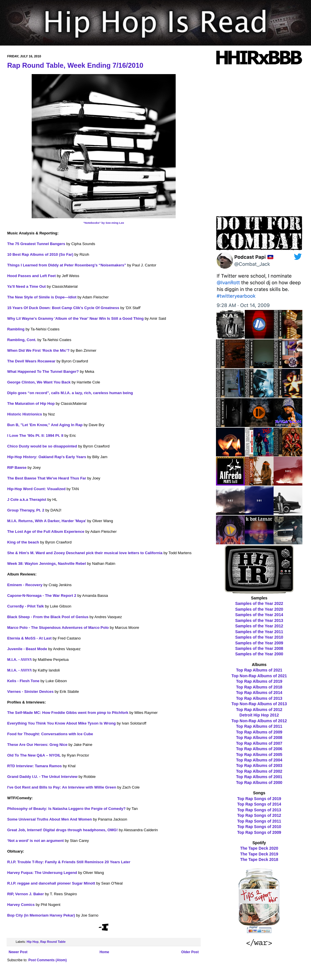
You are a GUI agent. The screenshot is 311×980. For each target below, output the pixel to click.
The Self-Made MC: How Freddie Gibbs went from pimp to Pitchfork (68, 713)
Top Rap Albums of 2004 (259, 760)
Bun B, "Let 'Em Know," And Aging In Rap (45, 425)
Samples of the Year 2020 (259, 609)
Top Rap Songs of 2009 (259, 832)
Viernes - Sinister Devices (30, 692)
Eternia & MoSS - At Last (29, 638)
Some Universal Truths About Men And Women (50, 819)
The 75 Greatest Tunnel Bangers (36, 244)
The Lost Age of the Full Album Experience (46, 532)
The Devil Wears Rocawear (31, 361)
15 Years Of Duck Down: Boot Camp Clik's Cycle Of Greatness (63, 308)
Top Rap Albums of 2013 (259, 698)
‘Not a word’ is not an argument (35, 841)
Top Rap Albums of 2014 (259, 693)
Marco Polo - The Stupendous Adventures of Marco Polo (58, 628)
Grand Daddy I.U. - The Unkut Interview (42, 777)
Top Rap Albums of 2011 (259, 726)
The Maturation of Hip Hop (31, 404)
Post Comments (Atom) (47, 960)
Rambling (16, 329)
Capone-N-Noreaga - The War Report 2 (42, 596)
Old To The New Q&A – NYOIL (34, 755)
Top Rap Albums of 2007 (259, 743)
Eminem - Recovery (25, 585)
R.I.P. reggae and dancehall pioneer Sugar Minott (51, 883)
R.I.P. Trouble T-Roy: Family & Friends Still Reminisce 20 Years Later (69, 862)
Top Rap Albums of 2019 (259, 681)
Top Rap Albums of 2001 (259, 777)
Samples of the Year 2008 (259, 648)
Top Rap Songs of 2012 (259, 815)
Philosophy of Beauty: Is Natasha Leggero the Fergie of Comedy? (66, 809)
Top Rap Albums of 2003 (259, 765)
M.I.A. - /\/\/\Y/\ (19, 660)
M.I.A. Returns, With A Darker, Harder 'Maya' (47, 521)
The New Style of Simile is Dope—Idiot (42, 297)
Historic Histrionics (25, 414)
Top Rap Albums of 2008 (259, 738)
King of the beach (23, 542)
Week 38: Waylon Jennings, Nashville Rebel (47, 564)
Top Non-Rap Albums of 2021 (259, 676)
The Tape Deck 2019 (259, 854)
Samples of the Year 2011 (259, 632)
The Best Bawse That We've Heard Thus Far (47, 478)
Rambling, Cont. (22, 340)
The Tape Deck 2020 (259, 848)
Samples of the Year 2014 (259, 615)
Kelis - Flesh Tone (23, 681)
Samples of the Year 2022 (259, 603)
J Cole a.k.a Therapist (27, 500)
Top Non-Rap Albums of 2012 (259, 721)
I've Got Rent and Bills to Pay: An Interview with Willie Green (62, 787)
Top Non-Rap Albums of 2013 (259, 704)
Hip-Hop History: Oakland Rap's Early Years (47, 457)
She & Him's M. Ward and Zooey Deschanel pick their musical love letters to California (85, 553)
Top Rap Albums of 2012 (259, 710)
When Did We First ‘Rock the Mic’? (38, 350)
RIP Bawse (17, 468)
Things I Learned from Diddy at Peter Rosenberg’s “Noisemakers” (67, 265)
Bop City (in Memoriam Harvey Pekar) (41, 915)
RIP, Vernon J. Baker (25, 894)
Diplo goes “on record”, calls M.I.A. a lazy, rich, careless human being (70, 393)
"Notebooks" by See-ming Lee (104, 223)
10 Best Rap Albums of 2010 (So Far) (40, 254)
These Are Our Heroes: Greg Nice (37, 745)
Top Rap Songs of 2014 (259, 804)
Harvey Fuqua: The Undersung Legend (42, 873)
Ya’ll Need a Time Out (26, 286)
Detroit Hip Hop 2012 (259, 715)
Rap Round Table (53, 942)
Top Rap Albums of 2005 (259, 755)
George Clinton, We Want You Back (39, 382)
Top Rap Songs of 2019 (259, 799)
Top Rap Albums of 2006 (259, 749)
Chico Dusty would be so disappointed (42, 446)
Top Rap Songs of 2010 (259, 827)
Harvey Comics (21, 905)
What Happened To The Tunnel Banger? (43, 372)
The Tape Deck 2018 (259, 859)
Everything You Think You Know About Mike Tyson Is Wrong (61, 723)
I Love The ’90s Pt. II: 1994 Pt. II (35, 436)
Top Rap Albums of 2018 (259, 687)
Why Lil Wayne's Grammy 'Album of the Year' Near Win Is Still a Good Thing (75, 318)
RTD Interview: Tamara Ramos (35, 766)
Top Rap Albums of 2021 (259, 670)
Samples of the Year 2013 (259, 620)
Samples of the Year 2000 (259, 654)
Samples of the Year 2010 (259, 637)
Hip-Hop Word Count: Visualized (36, 489)
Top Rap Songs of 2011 (259, 821)
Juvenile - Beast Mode (27, 649)
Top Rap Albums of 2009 (259, 732)
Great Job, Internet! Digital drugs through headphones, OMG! (62, 830)
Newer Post (18, 952)
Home (104, 952)
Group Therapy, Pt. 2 (26, 510)
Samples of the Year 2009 (259, 643)
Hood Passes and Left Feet (32, 276)
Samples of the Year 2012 (259, 626)
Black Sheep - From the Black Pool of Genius (48, 617)
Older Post (190, 952)
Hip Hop (32, 942)
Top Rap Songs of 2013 (259, 810)
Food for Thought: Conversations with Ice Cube (50, 734)
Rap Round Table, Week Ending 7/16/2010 (75, 65)
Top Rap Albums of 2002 (259, 771)
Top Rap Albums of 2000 (259, 783)
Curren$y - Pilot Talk (25, 606)
